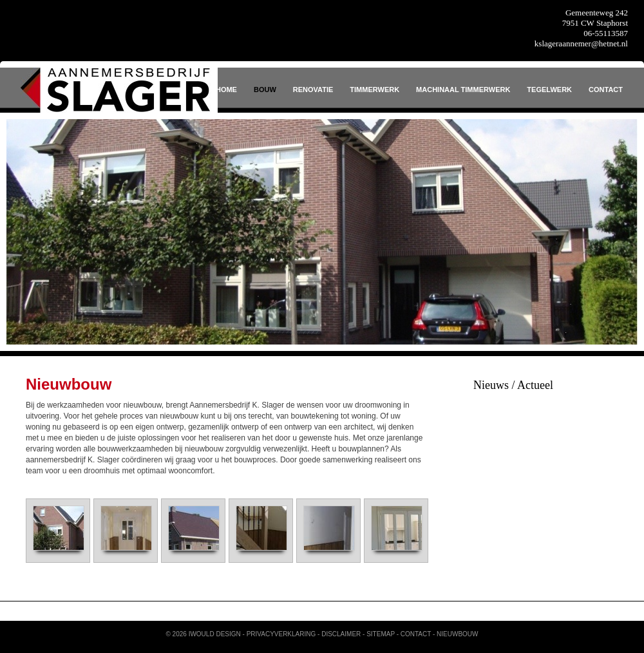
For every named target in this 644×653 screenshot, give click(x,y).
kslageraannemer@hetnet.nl (581, 43)
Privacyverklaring (281, 634)
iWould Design (215, 634)
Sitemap (381, 634)
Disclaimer (341, 634)
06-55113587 (606, 33)
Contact (416, 634)
